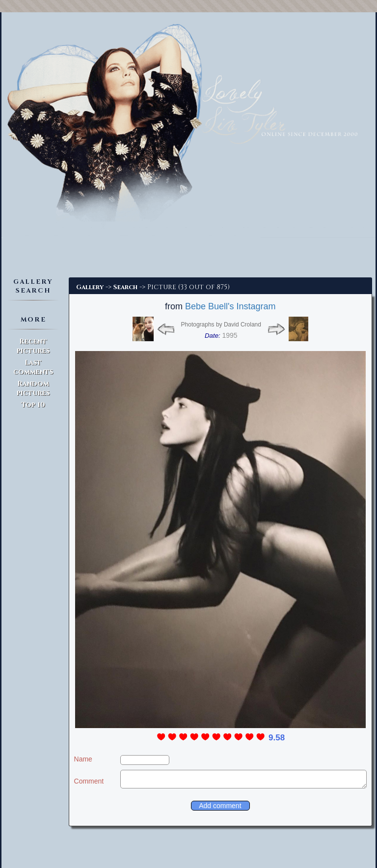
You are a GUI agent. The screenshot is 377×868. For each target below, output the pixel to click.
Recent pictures (33, 346)
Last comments (33, 367)
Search (125, 287)
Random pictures (33, 388)
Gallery (90, 287)
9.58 (277, 738)
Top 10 (33, 405)
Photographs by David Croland (221, 325)
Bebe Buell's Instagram (230, 306)
